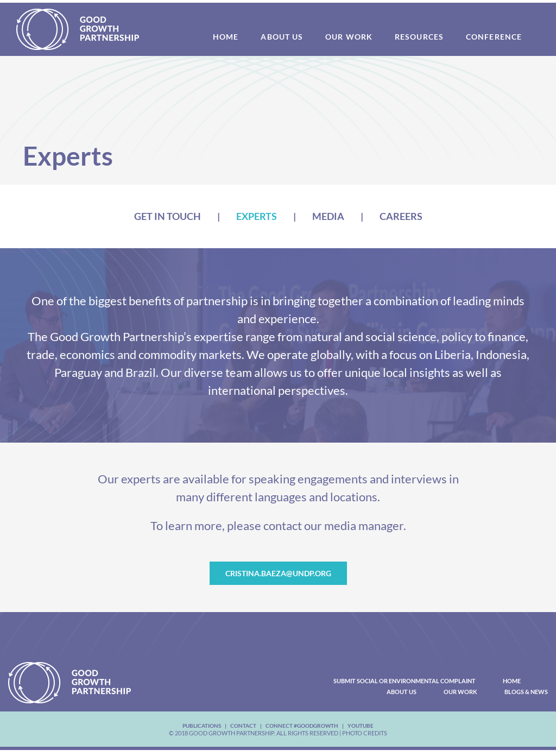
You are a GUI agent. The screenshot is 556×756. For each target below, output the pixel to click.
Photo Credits (365, 733)
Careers (401, 216)
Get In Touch (168, 216)
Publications (202, 726)
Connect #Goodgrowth (302, 726)
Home (512, 681)
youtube (361, 726)
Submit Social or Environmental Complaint (405, 681)
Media (328, 216)
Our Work (460, 692)
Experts (257, 216)
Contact (243, 726)
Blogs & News (526, 692)
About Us (402, 692)
